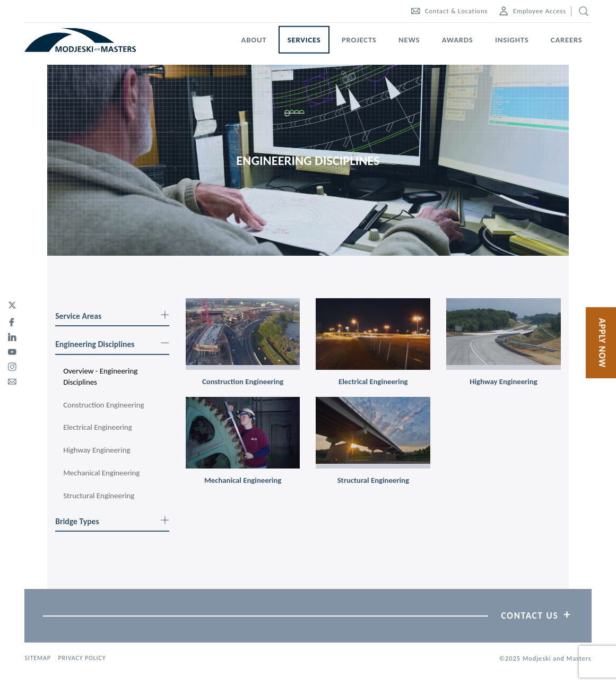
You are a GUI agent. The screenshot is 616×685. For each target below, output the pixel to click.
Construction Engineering (103, 405)
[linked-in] (12, 335)
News (409, 40)
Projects (359, 40)
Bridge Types (112, 521)
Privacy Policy (82, 658)
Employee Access (533, 11)
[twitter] (12, 306)
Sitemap (37, 658)
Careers (567, 40)
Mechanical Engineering (101, 473)
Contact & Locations (449, 11)
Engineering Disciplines (112, 344)
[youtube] (12, 350)
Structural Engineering (99, 496)
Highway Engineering (97, 450)
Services (304, 40)
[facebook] (12, 320)
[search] (581, 11)
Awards (458, 40)
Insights (512, 40)
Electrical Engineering (98, 427)
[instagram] (12, 365)
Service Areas (112, 316)
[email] (12, 380)
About (254, 40)
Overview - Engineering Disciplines (100, 376)
